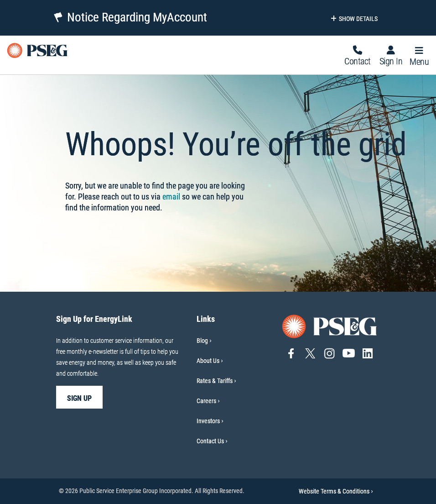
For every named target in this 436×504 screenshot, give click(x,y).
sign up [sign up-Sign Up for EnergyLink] (79, 398)
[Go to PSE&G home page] (330, 326)
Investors (208, 421)
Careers (206, 401)
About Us (208, 361)
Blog (202, 341)
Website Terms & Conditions (336, 491)
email (171, 197)
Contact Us (210, 441)
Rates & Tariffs (215, 381)
